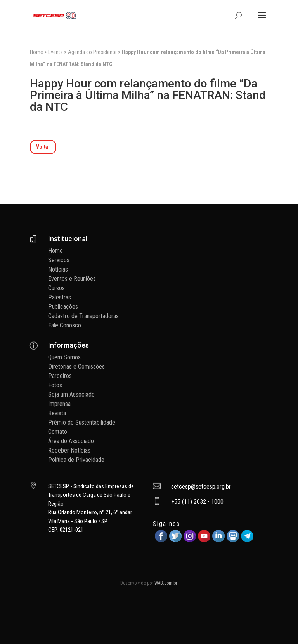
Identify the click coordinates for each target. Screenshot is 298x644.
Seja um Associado (71, 394)
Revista (57, 413)
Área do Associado (71, 441)
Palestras (60, 297)
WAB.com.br (166, 583)
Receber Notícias (69, 450)
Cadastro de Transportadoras (83, 316)
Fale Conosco (65, 325)
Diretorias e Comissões (76, 366)
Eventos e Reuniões (72, 279)
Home (36, 52)
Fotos (55, 385)
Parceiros (60, 376)
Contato (58, 432)
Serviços (59, 260)
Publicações (63, 307)
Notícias (58, 269)
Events (55, 52)
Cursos (56, 288)
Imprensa (59, 404)
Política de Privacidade (76, 460)
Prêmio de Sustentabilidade (82, 422)
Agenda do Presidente (92, 52)
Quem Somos (64, 357)
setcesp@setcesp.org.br (201, 486)
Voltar (43, 147)
